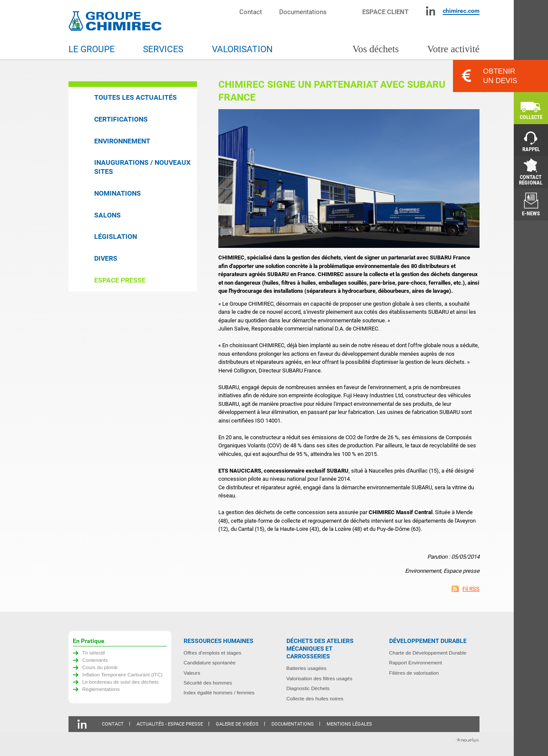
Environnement (122, 141)
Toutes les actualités (136, 97)
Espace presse (120, 280)
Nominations (118, 193)
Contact (251, 12)
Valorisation (242, 49)
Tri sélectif (94, 653)
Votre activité (453, 49)
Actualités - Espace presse (170, 724)
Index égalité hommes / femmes (219, 692)
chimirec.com (461, 11)
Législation (116, 237)
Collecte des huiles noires (315, 698)
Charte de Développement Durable (428, 653)
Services (163, 49)
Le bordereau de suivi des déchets (121, 682)
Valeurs (192, 673)
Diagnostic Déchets (308, 688)
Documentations (303, 12)
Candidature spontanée (210, 662)
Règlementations (101, 689)
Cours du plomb (100, 667)
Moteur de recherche (349, 11)
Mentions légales (349, 724)
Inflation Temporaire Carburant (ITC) (122, 674)
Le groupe (92, 49)
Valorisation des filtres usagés (319, 678)
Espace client (385, 12)
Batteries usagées (307, 668)
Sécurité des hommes (208, 683)
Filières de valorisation (414, 673)
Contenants (95, 660)
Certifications (121, 119)
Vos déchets (375, 49)
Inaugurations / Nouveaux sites (142, 167)
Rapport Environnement (415, 662)
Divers (106, 258)
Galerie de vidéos (237, 724)
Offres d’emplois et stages (213, 653)
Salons (107, 215)
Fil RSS (471, 589)
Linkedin (430, 11)
